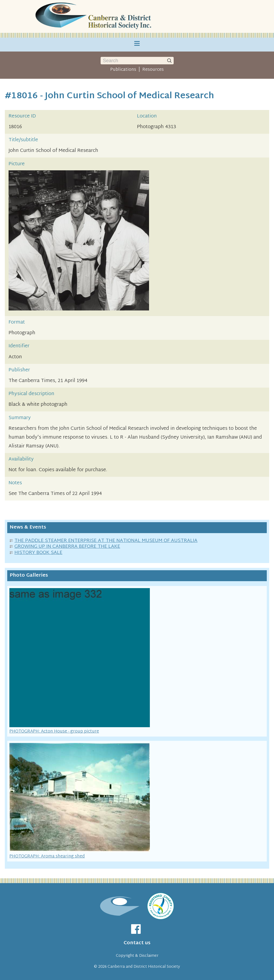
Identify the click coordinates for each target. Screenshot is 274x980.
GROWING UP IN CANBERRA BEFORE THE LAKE (67, 547)
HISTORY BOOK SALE (38, 553)
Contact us (137, 943)
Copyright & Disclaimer (137, 956)
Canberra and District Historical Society (144, 967)
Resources (153, 70)
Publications (123, 70)
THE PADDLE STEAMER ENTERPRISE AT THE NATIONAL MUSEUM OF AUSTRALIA (106, 541)
